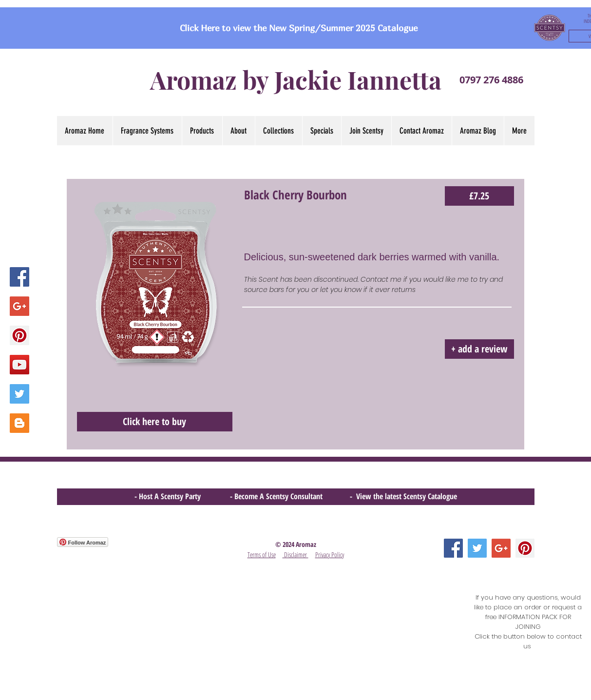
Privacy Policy (330, 554)
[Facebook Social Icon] (19, 277)
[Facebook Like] (76, 599)
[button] (278, 131)
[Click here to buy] (155, 422)
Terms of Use (262, 554)
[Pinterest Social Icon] (19, 335)
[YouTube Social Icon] (19, 365)
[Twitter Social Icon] (19, 394)
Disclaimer (295, 554)
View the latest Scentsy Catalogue (407, 496)
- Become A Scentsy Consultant (278, 496)
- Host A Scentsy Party (168, 496)
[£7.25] (479, 196)
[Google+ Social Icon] (19, 306)
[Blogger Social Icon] (19, 423)
